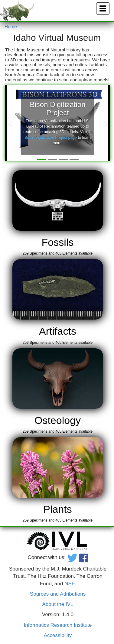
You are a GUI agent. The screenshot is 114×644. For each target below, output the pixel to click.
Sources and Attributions (58, 594)
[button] (10, 123)
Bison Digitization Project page (51, 137)
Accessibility (58, 635)
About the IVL (58, 604)
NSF (69, 584)
